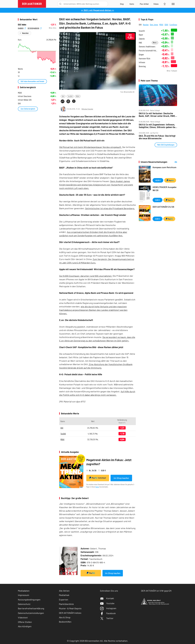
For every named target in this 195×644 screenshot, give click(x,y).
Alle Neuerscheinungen (173, 162)
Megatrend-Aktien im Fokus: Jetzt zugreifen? (109, 462)
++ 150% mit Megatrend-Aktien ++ (97, 10)
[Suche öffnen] (60, 4)
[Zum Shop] (122, 4)
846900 (22, 28)
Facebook (108, 613)
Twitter (107, 618)
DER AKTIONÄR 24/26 (163, 207)
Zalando (142, 39)
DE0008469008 (35, 28)
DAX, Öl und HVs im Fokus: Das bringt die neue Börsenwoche (157, 137)
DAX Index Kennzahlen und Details (32, 81)
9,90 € (158, 200)
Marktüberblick (66, 604)
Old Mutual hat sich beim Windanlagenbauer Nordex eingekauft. (90, 147)
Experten (64, 600)
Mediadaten (24, 591)
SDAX (166, 25)
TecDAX (70, 96)
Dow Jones (154, 25)
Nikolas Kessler (87, 109)
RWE (140, 43)
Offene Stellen (25, 622)
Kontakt (107, 598)
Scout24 (142, 31)
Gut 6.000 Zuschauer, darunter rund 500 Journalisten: (86, 276)
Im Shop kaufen (121, 478)
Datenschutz (24, 604)
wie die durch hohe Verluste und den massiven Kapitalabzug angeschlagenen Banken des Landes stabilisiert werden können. (93, 310)
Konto (97, 487)
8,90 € (158, 219)
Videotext (23, 617)
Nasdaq (146, 25)
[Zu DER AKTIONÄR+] (144, 4)
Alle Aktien (64, 591)
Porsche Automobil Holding (148, 51)
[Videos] (156, 4)
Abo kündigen (25, 626)
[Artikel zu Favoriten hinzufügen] (74, 101)
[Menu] (173, 4)
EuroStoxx (173, 25)
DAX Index (22, 25)
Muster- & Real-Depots (70, 608)
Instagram (108, 608)
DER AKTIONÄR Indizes (70, 613)
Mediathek (64, 595)
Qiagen (141, 54)
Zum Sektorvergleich (28, 109)
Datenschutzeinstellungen (31, 613)
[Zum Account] (132, 4)
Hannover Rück (145, 58)
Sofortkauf (98, 478)
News (155, 43)
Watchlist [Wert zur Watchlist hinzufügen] (25, 33)
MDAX (78, 96)
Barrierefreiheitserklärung (31, 608)
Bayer (141, 35)
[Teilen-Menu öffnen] (63, 101)
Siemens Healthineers (147, 47)
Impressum (24, 595)
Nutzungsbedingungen (29, 600)
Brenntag (142, 66)
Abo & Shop (65, 617)
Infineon (142, 62)
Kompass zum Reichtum (164, 167)
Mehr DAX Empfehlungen (166, 145)
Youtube (107, 603)
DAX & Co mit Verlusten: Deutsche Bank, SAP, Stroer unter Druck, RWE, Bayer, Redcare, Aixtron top (157, 115)
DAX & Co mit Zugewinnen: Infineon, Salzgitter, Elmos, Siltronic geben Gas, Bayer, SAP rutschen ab (158, 126)
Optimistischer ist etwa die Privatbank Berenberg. (110, 208)
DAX (63, 96)
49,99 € (158, 180)
